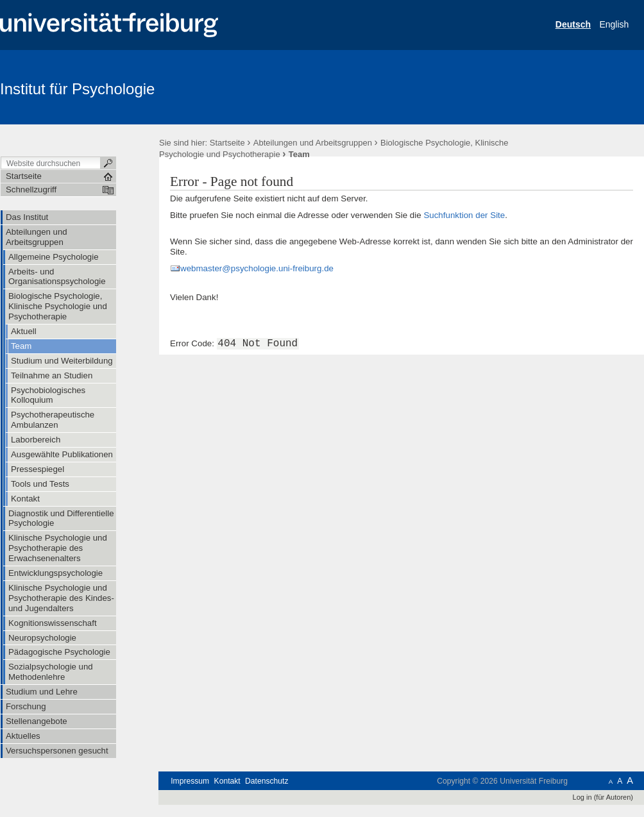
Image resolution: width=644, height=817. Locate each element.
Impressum (190, 781)
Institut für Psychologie (77, 89)
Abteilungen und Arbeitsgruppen (313, 143)
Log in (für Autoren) (603, 797)
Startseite (227, 143)
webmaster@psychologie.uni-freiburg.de (257, 268)
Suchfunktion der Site (464, 215)
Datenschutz (267, 781)
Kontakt (227, 781)
